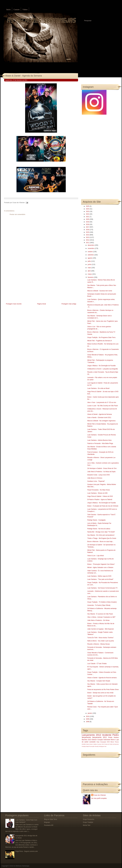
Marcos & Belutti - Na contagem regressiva (101, 421)
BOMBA (84, 744)
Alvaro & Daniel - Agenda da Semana (24, 76)
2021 (88, 217)
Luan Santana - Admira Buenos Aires (99, 440)
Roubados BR (49, 825)
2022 (88, 214)
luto (105, 746)
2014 (88, 235)
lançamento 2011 (100, 737)
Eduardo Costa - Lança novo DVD (98, 475)
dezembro (91, 245)
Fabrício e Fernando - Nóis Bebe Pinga (100, 443)
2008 (88, 722)
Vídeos (25, 10)
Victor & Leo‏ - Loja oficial (95, 556)
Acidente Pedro (110, 735)
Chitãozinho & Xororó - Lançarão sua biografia (102, 369)
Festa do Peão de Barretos (112, 744)
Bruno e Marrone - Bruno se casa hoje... (100, 542)
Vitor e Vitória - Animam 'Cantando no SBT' (101, 617)
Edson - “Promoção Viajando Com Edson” (101, 564)
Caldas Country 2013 (99, 744)
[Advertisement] (23, 285)
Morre (113, 740)
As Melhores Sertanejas (21, 866)
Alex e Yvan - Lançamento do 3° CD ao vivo (102, 402)
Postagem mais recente (14, 304)
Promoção (92, 746)
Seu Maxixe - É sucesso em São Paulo (100, 614)
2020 (88, 219)
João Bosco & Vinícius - (95, 478)
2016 (88, 230)
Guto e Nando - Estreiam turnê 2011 (99, 418)
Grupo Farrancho (89, 819)
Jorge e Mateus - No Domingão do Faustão (101, 366)
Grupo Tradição (88, 822)
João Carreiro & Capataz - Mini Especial (100, 629)
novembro (91, 248)
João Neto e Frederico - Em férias (98, 620)
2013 (88, 237)
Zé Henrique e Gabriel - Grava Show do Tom (102, 468)
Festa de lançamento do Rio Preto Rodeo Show (103, 690)
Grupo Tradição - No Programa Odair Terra (101, 337)
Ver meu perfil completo (99, 798)
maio (89, 268)
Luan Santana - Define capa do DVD (99, 576)
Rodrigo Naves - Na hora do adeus (99, 529)
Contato (16, 10)
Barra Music (90, 744)
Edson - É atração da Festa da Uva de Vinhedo (103, 506)
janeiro (90, 713)
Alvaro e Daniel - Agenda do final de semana (102, 678)
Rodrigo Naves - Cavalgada (96, 520)
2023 (88, 211)
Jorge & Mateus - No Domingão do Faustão (102, 503)
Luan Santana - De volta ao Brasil (98, 388)
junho (90, 264)
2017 (88, 227)
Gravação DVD (105, 742)
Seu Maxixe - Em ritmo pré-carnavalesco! (101, 535)
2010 (88, 716)
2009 (88, 719)
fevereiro (91, 277)
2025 (88, 206)
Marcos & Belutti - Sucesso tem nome (100, 291)
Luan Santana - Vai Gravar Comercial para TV (102, 588)
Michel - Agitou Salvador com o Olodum (100, 567)
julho (89, 261)
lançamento (86, 737)
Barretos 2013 (87, 740)
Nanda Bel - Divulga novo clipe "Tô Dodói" (101, 532)
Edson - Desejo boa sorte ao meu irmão (100, 693)
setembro (91, 255)
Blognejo (47, 822)
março (90, 274)
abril (89, 271)
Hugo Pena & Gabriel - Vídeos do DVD (100, 496)
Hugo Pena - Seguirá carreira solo (27, 851)
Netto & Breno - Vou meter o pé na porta (101, 641)
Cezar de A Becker (100, 795)
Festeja (84, 746)
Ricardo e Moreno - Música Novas (98, 644)
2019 (88, 222)
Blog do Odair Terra (51, 819)
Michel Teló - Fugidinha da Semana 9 (99, 341)
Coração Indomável (104, 740)
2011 (88, 243)
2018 (88, 224)
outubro (90, 252)
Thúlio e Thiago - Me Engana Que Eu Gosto (102, 538)
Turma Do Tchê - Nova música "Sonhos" (100, 638)
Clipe (98, 742)
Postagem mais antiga (69, 304)
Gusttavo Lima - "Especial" (96, 481)
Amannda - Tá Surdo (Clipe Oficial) (99, 605)
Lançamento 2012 (92, 735)
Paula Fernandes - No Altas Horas (98, 490)
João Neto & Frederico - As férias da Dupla (101, 472)
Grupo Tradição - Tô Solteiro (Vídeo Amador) (102, 602)
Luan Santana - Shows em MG (97, 493)
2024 (88, 209)
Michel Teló (87, 825)
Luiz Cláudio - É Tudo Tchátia (97, 664)
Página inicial (42, 304)
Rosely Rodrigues (99, 746)
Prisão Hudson (114, 737)
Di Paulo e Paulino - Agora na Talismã (100, 500)
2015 (88, 232)
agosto (90, 258)
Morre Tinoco (115, 742)
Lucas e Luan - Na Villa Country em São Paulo (103, 406)
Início (8, 10)
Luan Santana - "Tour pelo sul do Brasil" (100, 579)
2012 (88, 240)
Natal (87, 746)
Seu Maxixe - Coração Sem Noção (99, 681)
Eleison (94, 740)
